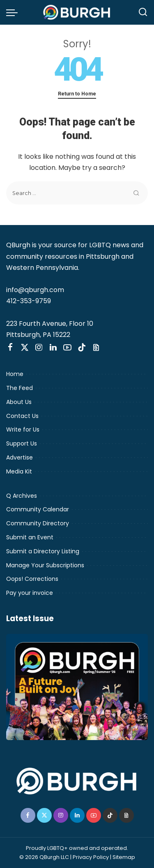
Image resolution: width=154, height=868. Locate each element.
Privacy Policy (91, 857)
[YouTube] (67, 348)
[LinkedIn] (53, 348)
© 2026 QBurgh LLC (44, 857)
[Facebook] (10, 348)
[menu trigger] (14, 12)
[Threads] (96, 348)
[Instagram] (39, 348)
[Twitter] (25, 348)
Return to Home (77, 94)
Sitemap (124, 857)
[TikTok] (82, 348)
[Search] (143, 12)
